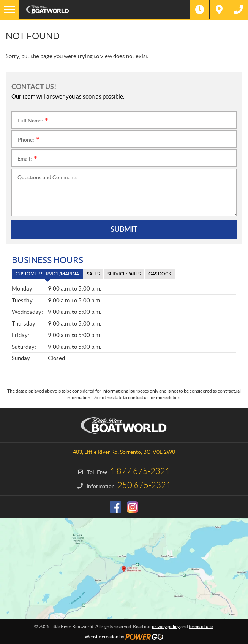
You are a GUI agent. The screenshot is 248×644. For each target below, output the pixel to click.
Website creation (102, 637)
